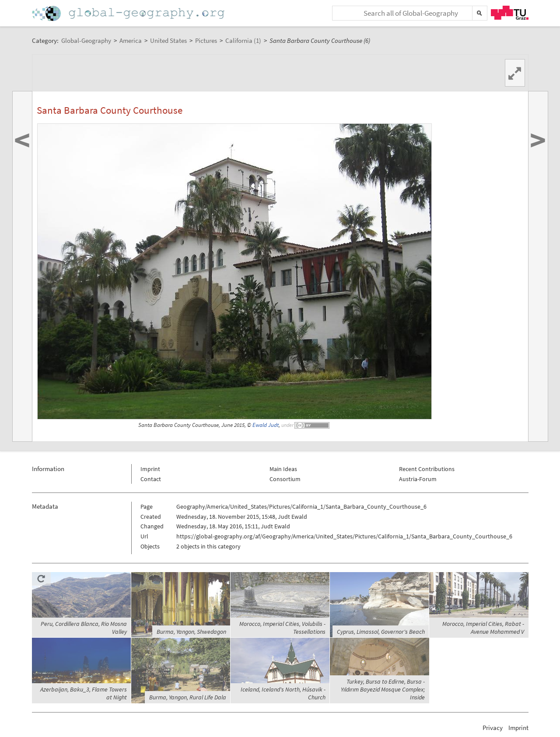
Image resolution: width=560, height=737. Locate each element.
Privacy (493, 728)
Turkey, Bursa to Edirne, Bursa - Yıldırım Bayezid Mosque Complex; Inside (383, 689)
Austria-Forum (418, 479)
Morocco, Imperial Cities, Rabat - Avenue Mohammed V (483, 628)
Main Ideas (283, 469)
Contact (151, 479)
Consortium (285, 479)
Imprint (150, 469)
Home (129, 13)
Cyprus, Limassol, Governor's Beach (381, 632)
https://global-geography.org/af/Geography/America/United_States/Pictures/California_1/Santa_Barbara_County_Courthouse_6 (344, 536)
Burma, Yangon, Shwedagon (191, 632)
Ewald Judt (266, 425)
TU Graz (510, 13)
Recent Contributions (427, 469)
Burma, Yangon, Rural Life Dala (188, 697)
